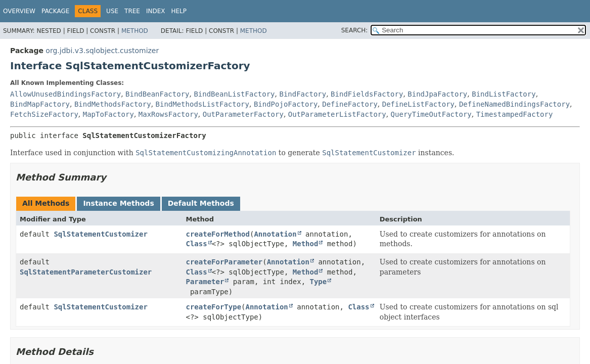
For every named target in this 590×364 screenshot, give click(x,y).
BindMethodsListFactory (202, 104)
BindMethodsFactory (113, 104)
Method (135, 31)
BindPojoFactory (286, 104)
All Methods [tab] (46, 203)
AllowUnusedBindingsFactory (65, 94)
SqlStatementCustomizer (100, 234)
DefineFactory (350, 104)
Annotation (275, 234)
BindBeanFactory (157, 94)
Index (156, 11)
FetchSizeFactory (44, 114)
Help (179, 11)
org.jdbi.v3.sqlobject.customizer (102, 51)
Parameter (205, 282)
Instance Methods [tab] (118, 203)
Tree (132, 11)
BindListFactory (504, 94)
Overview (19, 11)
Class (197, 244)
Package (55, 11)
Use (112, 11)
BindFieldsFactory (367, 94)
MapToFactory (108, 114)
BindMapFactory (40, 104)
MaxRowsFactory (168, 114)
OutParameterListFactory (337, 114)
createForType (214, 307)
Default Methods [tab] (201, 203)
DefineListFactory (418, 104)
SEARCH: (355, 30)
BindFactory (303, 94)
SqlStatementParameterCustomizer (86, 272)
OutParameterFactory (243, 114)
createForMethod (218, 234)
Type (319, 282)
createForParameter (224, 262)
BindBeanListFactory (234, 94)
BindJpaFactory (437, 94)
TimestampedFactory (515, 114)
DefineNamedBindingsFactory (514, 104)
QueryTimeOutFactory (431, 114)
